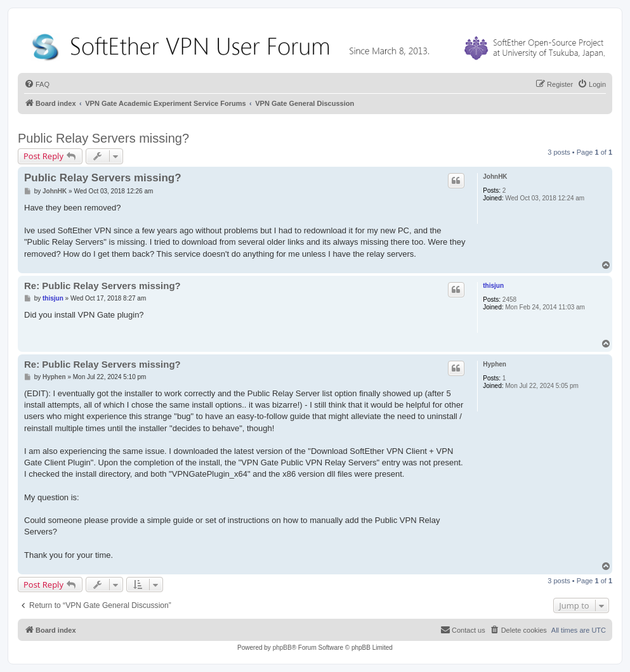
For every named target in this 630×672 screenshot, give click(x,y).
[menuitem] (37, 84)
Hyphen (495, 364)
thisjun (493, 286)
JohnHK (495, 177)
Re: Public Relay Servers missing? (102, 286)
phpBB (282, 648)
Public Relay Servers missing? (103, 138)
